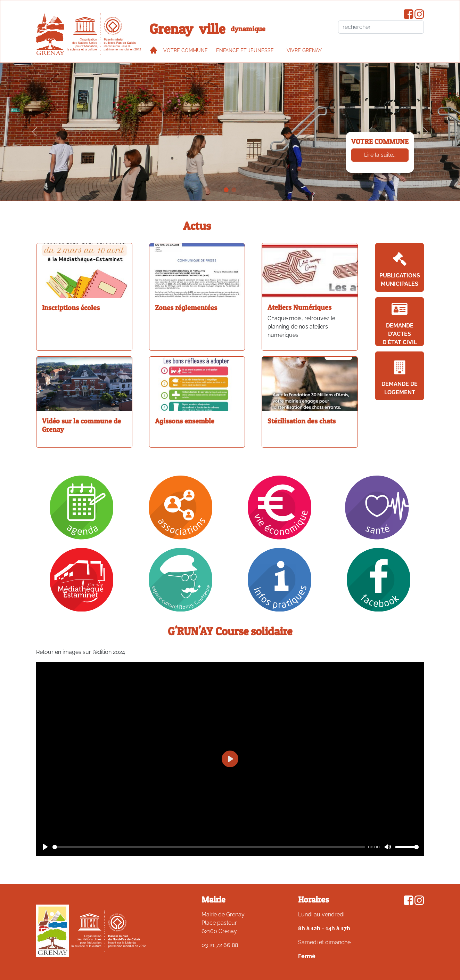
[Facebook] (379, 579)
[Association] (181, 507)
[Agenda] (82, 507)
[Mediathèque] (82, 579)
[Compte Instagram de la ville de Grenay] (419, 16)
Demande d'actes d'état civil (400, 324)
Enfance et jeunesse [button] (245, 50)
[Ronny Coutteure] (181, 579)
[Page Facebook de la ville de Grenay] (408, 16)
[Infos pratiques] (280, 579)
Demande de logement (400, 378)
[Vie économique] (280, 507)
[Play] (45, 847)
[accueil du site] (50, 34)
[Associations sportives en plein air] (234, 190)
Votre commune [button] (186, 50)
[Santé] (379, 507)
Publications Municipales (400, 270)
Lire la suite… (380, 155)
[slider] (209, 847)
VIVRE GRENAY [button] (304, 50)
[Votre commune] (226, 190)
